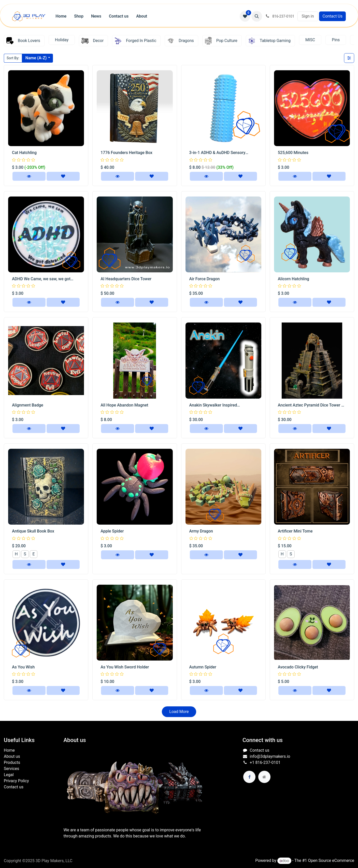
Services (11, 769)
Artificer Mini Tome (295, 531)
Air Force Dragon (205, 279)
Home (9, 750)
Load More (179, 712)
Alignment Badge (28, 405)
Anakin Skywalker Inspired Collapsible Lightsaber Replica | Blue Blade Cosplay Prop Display (222, 405)
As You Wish (23, 667)
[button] (257, 16)
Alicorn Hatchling (293, 279)
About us (12, 756)
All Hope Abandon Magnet (124, 405)
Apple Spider (112, 531)
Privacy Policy (16, 781)
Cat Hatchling (24, 153)
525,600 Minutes (293, 153)
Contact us (14, 787)
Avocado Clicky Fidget (298, 667)
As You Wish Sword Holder (125, 667)
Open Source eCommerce (331, 861)
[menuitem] (61, 16)
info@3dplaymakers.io (270, 756)
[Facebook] (249, 777)
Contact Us (332, 16)
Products (12, 762)
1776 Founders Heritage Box (126, 153)
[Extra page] (264, 777)
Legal (9, 775)
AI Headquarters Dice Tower (126, 279)
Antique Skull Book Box (33, 531)
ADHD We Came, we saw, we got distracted (41, 279)
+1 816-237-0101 (265, 762)
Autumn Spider (203, 667)
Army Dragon (201, 531)
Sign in (308, 16)
